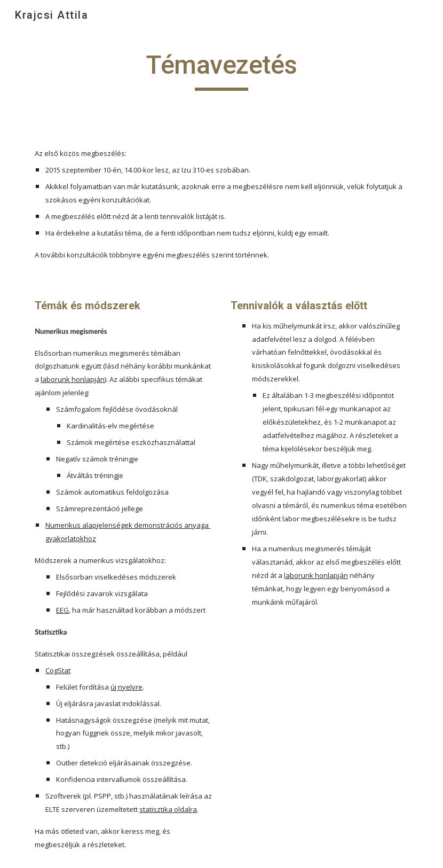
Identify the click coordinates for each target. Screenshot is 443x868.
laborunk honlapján (73, 379)
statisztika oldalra (168, 809)
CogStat (58, 670)
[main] (222, 70)
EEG (62, 610)
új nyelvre (126, 687)
